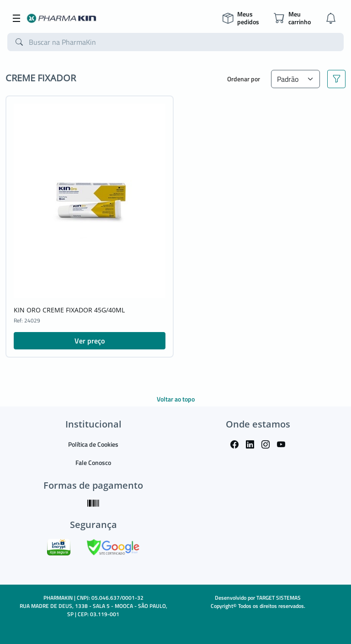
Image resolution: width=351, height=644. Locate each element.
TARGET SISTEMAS (279, 598)
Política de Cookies (93, 444)
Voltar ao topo (176, 399)
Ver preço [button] (90, 341)
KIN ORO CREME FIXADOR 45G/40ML (69, 310)
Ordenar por (244, 79)
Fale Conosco (93, 462)
